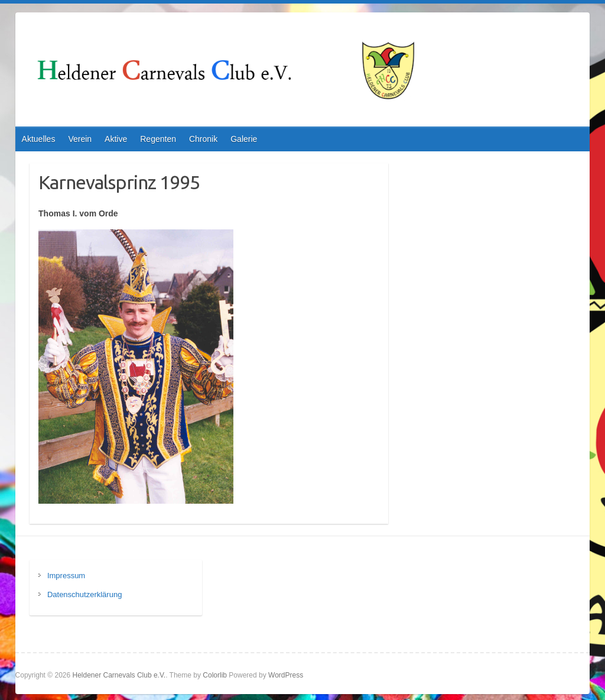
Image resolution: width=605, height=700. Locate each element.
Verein (80, 139)
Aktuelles (39, 139)
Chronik (203, 139)
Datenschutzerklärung (84, 594)
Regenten (158, 139)
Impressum (66, 576)
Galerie (244, 139)
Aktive (116, 139)
